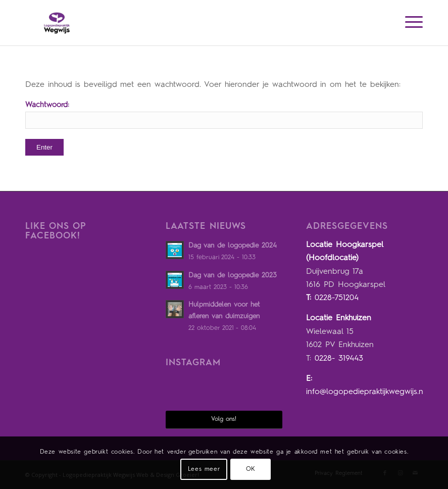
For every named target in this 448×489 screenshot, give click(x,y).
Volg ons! (224, 419)
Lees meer (204, 469)
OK (251, 469)
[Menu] (409, 23)
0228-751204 (337, 298)
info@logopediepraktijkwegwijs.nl (366, 392)
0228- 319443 (339, 359)
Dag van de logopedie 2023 (233, 276)
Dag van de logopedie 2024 (233, 246)
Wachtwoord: (224, 115)
